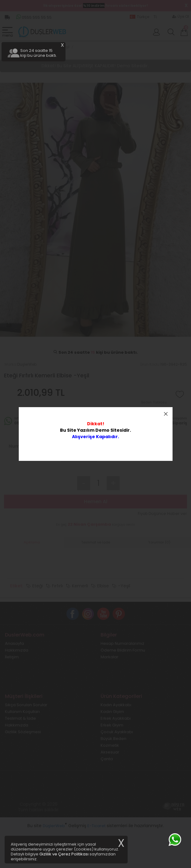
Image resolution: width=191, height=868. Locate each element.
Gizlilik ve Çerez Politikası (64, 854)
